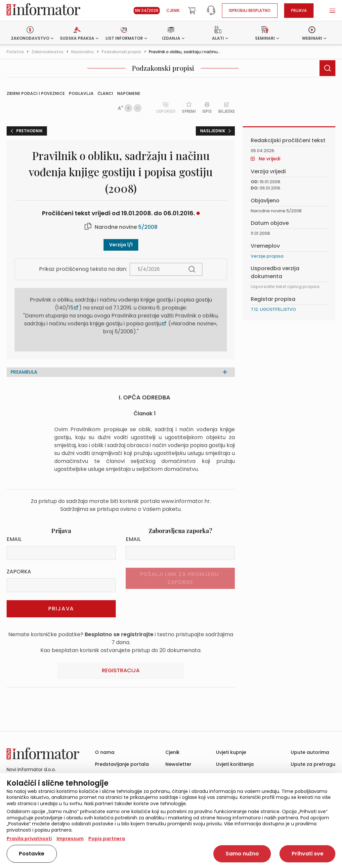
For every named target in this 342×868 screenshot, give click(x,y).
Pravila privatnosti (29, 839)
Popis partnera (107, 839)
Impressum (70, 839)
